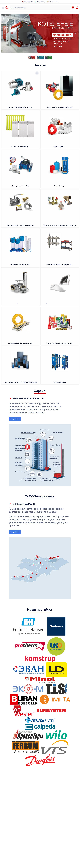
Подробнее (15, 419)
